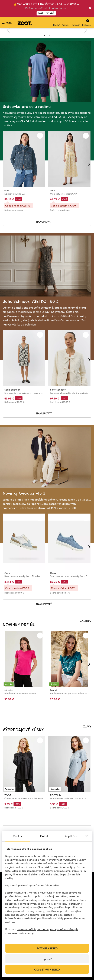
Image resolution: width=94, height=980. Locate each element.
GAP (7, 190)
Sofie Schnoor (12, 390)
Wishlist (66, 23)
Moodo (8, 690)
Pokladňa (86, 23)
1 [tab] (44, 35)
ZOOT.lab (10, 795)
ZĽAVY (87, 726)
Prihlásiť (76, 23)
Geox (7, 573)
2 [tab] (50, 35)
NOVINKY (85, 621)
